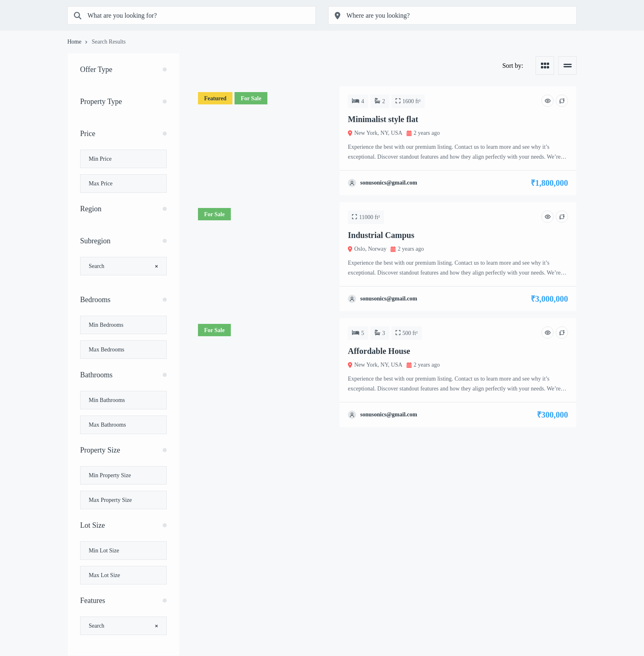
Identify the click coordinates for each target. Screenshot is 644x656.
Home (74, 42)
